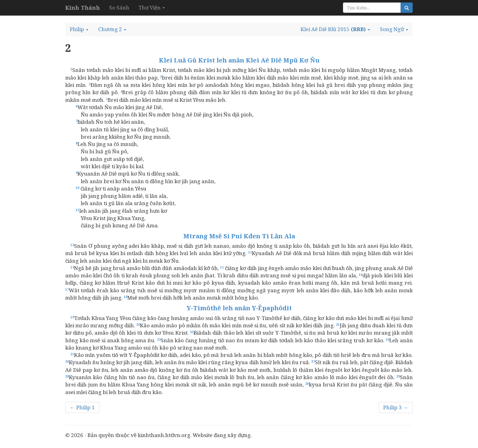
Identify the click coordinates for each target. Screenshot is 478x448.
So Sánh (119, 7)
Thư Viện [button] (152, 7)
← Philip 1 (82, 407)
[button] (79, 29)
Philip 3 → (396, 407)
